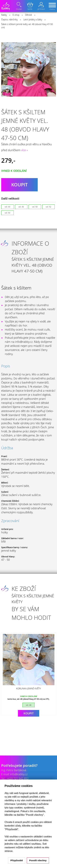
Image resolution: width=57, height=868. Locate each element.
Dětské (28, 15)
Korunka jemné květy (28, 688)
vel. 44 (7, 207)
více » (24, 150)
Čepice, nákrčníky (9, 20)
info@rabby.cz (19, 774)
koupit (19, 185)
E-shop (16, 15)
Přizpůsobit (17, 860)
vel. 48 (29, 705)
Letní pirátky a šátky (33, 20)
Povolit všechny (38, 860)
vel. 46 (21, 207)
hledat (19, 6)
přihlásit (41, 6)
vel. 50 (35, 207)
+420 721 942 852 (18, 778)
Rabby (4, 15)
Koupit (29, 713)
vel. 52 (48, 207)
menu (52, 7)
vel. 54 (7, 213)
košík (30, 6)
